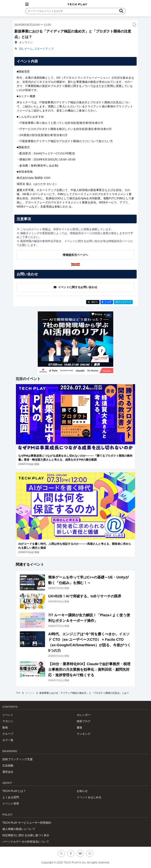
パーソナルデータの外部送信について (26, 842)
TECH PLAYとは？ (14, 791)
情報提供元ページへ (75, 255)
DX (21, 49)
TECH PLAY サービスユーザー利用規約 (27, 823)
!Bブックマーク (123, 302)
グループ (8, 734)
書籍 (79, 727)
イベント (30, 693)
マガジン (8, 721)
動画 (5, 727)
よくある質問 (11, 797)
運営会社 (8, 772)
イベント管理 (11, 804)
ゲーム (29, 49)
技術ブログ (84, 721)
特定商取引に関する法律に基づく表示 (26, 835)
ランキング (84, 734)
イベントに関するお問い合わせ (76, 287)
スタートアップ (44, 49)
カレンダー (84, 715)
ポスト (93, 302)
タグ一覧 (8, 740)
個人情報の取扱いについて (19, 829)
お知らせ (82, 791)
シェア (107, 302)
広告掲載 (8, 766)
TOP (18, 693)
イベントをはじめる (89, 797)
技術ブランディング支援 (17, 759)
